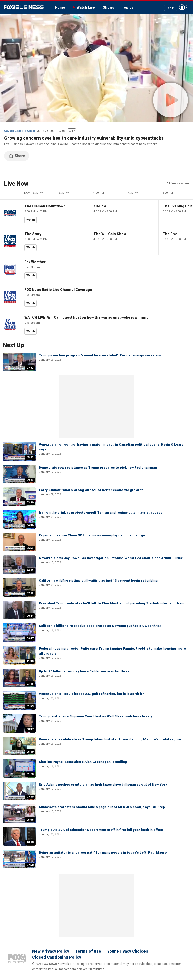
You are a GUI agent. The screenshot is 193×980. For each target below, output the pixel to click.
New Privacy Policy (51, 951)
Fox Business (24, 7)
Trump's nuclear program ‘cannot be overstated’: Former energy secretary (100, 355)
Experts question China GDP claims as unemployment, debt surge (92, 535)
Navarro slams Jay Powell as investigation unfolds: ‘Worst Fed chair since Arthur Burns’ (111, 558)
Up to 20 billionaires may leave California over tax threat (85, 671)
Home (60, 7)
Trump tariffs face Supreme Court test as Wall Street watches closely (95, 716)
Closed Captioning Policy (57, 957)
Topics (128, 7)
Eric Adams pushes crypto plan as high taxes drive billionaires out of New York (103, 784)
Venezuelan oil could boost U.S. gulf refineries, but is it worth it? (91, 694)
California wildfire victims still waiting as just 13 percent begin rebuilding (98, 581)
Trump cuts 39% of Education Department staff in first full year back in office (101, 830)
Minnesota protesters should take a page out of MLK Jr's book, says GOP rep (102, 807)
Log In (171, 8)
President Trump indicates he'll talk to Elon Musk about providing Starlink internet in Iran (111, 603)
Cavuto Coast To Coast (20, 131)
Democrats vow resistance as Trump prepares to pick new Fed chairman (98, 467)
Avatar (182, 7)
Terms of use (88, 951)
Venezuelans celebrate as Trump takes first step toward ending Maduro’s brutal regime (110, 739)
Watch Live (86, 7)
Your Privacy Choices (128, 951)
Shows (108, 7)
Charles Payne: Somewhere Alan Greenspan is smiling (83, 762)
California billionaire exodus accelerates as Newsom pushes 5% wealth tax (100, 626)
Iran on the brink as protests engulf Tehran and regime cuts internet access (101, 513)
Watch (31, 220)
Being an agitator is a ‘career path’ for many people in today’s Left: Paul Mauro (103, 852)
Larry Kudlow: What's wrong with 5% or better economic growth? (91, 490)
